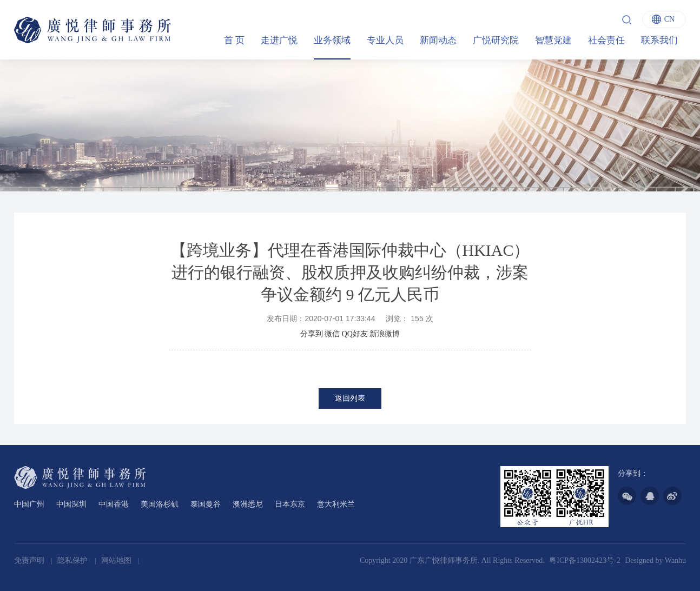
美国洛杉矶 (160, 504)
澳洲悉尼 (248, 504)
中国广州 (29, 504)
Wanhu (675, 560)
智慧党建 (553, 40)
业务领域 (332, 40)
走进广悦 (279, 40)
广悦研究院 (496, 40)
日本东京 (290, 504)
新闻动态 (438, 40)
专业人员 (385, 40)
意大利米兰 (336, 504)
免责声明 (30, 560)
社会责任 (606, 40)
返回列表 (350, 398)
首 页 (234, 40)
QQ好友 (355, 334)
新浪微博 (385, 334)
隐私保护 (74, 560)
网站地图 (117, 560)
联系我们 (659, 40)
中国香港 (114, 504)
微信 (332, 334)
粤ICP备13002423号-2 (585, 560)
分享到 (312, 334)
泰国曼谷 (206, 504)
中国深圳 (71, 504)
